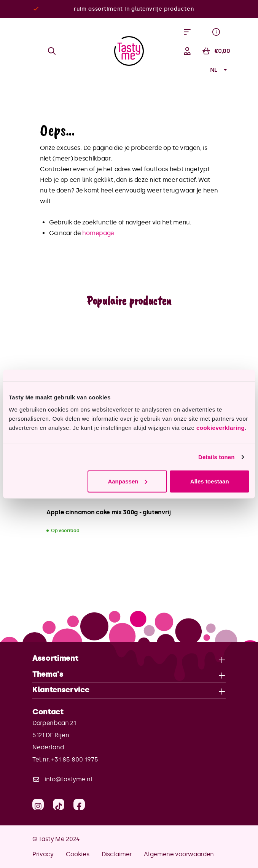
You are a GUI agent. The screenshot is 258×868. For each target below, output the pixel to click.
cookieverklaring (221, 427)
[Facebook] (79, 804)
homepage (98, 233)
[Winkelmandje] (216, 51)
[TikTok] (59, 804)
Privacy (43, 854)
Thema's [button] (129, 675)
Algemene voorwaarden (179, 854)
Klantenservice (61, 690)
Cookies (78, 854)
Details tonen (216, 457)
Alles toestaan (210, 481)
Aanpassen (127, 481)
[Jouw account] (187, 51)
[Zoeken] (52, 51)
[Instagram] (38, 804)
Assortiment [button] (129, 659)
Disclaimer (117, 854)
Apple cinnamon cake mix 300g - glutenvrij (109, 512)
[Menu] (187, 32)
